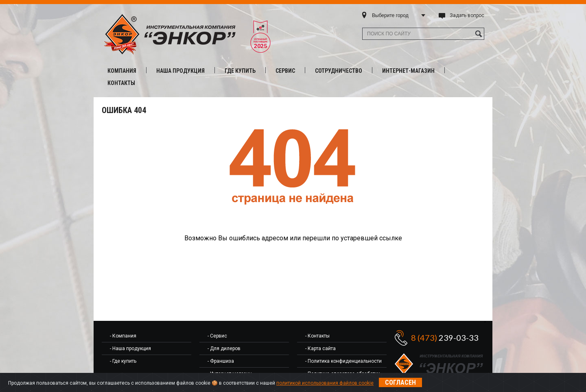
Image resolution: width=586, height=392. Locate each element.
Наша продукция (180, 71)
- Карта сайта (320, 348)
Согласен (400, 382)
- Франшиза (221, 361)
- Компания (123, 336)
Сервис (285, 71)
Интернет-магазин (408, 71)
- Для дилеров (224, 348)
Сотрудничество (339, 71)
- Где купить (123, 361)
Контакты (121, 83)
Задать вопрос (467, 15)
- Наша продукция (130, 348)
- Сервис (217, 336)
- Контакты (317, 336)
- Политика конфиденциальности (343, 361)
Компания (122, 71)
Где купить (240, 71)
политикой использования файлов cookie (325, 383)
